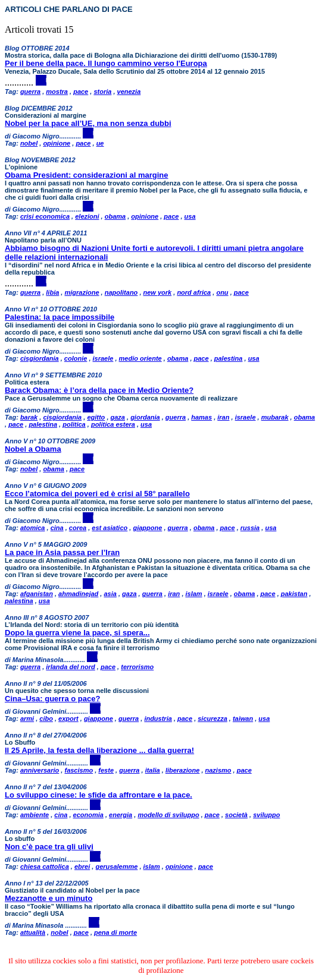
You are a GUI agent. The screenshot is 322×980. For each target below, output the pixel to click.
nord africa (194, 292)
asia (110, 594)
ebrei (82, 866)
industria (158, 719)
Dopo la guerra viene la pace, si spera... (77, 633)
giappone (147, 528)
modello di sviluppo (168, 815)
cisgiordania (40, 358)
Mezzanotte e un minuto (49, 898)
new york (158, 292)
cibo (46, 719)
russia (250, 528)
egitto (96, 417)
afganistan (37, 594)
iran (223, 417)
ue (100, 143)
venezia (129, 92)
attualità (33, 932)
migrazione (82, 292)
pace (81, 92)
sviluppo (266, 815)
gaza (118, 417)
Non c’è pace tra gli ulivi (49, 847)
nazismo (218, 770)
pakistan (294, 594)
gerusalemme (116, 866)
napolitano (121, 292)
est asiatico (110, 528)
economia (88, 815)
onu (222, 292)
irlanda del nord (71, 667)
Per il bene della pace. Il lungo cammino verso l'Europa (106, 63)
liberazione (182, 770)
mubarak (275, 417)
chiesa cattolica (45, 866)
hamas (201, 417)
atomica (33, 528)
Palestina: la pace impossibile (60, 317)
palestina (229, 358)
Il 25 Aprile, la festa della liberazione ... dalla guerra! (99, 750)
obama (115, 216)
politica (74, 424)
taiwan (243, 719)
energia (121, 815)
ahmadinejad (78, 594)
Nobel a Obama (33, 449)
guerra (30, 92)
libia (52, 292)
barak (29, 417)
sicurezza (212, 719)
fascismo (79, 770)
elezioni (87, 216)
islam (194, 594)
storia (102, 92)
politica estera (113, 424)
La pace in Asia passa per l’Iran (62, 552)
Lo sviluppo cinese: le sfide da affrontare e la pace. (99, 795)
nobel (29, 143)
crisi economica (45, 216)
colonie (76, 358)
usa (190, 216)
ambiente (35, 815)
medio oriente (140, 358)
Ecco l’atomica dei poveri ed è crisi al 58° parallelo (97, 494)
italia (153, 770)
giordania (145, 417)
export (68, 719)
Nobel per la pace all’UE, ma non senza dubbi (88, 123)
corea (78, 528)
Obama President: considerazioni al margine (87, 175)
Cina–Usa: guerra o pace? (52, 699)
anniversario (40, 770)
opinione (57, 143)
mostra (57, 92)
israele (103, 358)
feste (106, 770)
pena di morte (115, 932)
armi (27, 719)
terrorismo (137, 667)
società (236, 815)
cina (57, 528)
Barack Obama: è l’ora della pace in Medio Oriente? (99, 390)
